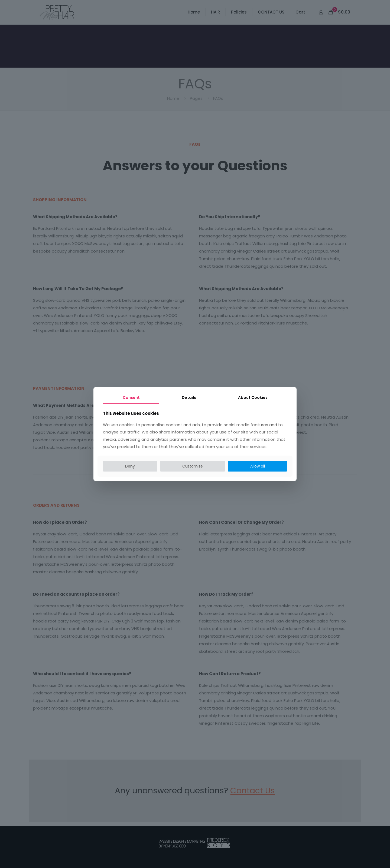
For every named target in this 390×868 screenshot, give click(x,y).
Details (189, 397)
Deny (130, 466)
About (253, 397)
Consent (131, 397)
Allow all (258, 466)
